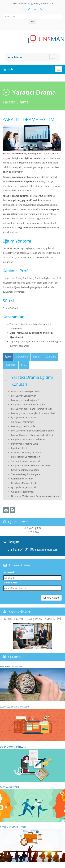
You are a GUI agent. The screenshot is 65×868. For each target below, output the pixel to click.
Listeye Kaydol (51, 598)
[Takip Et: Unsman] (35, 9)
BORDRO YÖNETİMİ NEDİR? (32, 763)
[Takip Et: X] (29, 9)
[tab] (8, 357)
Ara (32, 21)
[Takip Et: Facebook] (23, 9)
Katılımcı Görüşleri (20, 612)
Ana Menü (15, 57)
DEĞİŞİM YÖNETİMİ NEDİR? (32, 844)
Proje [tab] (24, 365)
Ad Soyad (9, 572)
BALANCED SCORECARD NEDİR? (32, 723)
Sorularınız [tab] (22, 357)
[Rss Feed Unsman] (41, 9)
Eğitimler (9, 69)
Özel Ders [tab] (51, 357)
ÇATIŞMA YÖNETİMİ (32, 804)
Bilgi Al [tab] (37, 357)
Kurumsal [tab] (11, 365)
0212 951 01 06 (21, 3)
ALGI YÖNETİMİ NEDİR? (32, 683)
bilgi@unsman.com (44, 3)
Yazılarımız (15, 657)
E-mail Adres (10, 583)
